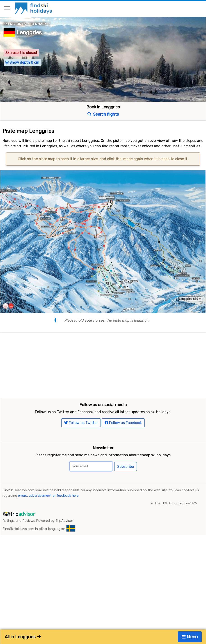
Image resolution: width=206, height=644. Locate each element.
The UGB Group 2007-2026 (176, 559)
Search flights (103, 114)
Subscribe (126, 522)
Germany (39, 24)
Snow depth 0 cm (22, 62)
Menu (190, 637)
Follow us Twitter (81, 478)
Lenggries (29, 33)
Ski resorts (15, 24)
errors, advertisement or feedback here (48, 551)
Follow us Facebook (123, 478)
